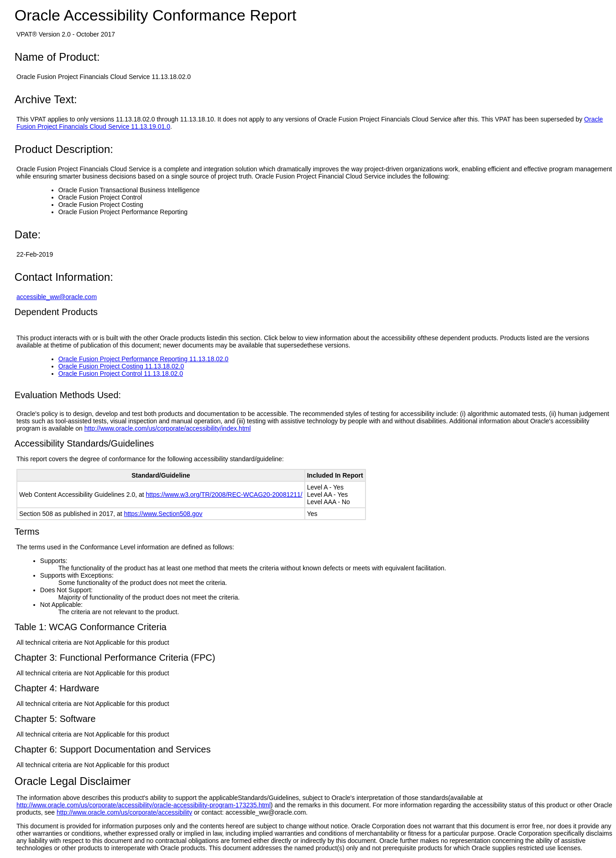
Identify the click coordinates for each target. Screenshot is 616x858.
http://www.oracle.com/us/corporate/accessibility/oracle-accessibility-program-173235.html (144, 805)
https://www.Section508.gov (163, 514)
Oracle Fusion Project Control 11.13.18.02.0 (121, 374)
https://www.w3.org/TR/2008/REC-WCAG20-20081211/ (224, 495)
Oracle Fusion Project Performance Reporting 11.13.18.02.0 (144, 359)
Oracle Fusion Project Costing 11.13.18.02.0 (121, 366)
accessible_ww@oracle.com (57, 297)
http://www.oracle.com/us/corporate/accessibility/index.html (168, 428)
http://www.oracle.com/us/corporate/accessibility (124, 812)
